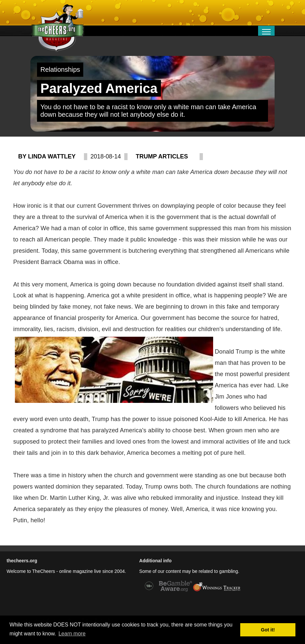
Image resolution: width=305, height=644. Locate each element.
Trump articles (162, 156)
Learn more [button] (72, 634)
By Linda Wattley (47, 156)
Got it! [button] (268, 630)
